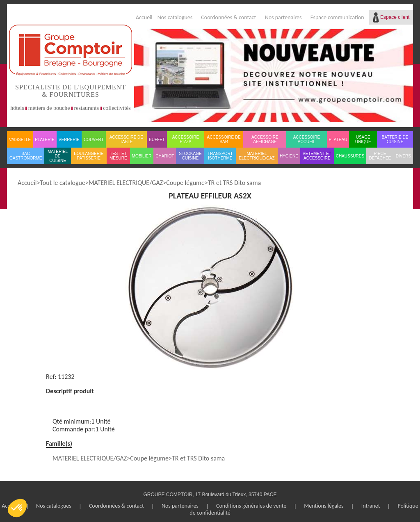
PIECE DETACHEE (380, 156)
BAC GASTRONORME (26, 156)
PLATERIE (45, 140)
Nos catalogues (175, 17)
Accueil (144, 17)
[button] (17, 508)
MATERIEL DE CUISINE (58, 156)
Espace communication (337, 17)
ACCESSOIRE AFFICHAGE (265, 139)
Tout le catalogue (62, 183)
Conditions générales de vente (251, 506)
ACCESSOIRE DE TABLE (126, 139)
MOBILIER (142, 156)
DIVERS (403, 156)
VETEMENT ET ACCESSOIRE (317, 156)
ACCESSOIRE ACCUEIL (307, 139)
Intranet (371, 506)
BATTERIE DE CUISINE (395, 139)
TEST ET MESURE (118, 156)
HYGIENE (289, 156)
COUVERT (94, 140)
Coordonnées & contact (228, 17)
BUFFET (157, 140)
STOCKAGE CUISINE (190, 156)
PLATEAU (338, 140)
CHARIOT (165, 156)
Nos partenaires (283, 17)
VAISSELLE (20, 140)
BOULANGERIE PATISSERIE (89, 156)
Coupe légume (185, 183)
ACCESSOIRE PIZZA (186, 139)
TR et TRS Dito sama (234, 183)
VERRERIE (69, 140)
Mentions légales (324, 506)
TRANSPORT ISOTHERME (220, 156)
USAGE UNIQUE (363, 139)
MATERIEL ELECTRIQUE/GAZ (257, 156)
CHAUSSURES (350, 156)
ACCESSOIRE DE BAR (224, 139)
